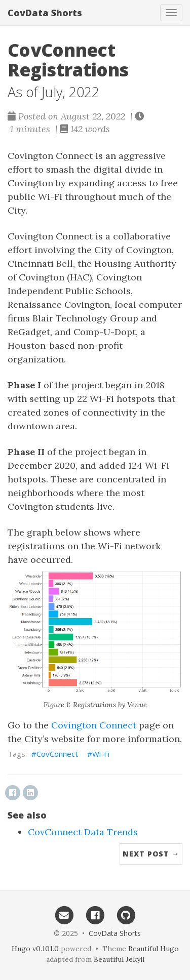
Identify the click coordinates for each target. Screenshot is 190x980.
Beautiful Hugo (154, 949)
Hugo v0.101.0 (35, 949)
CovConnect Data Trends (83, 832)
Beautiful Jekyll (119, 959)
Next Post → (151, 854)
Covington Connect (94, 725)
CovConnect (57, 754)
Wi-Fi (101, 754)
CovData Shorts (45, 13)
